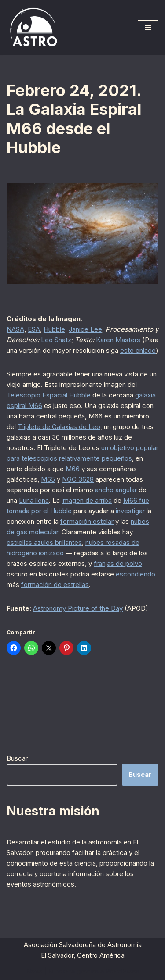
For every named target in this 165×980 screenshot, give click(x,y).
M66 (73, 469)
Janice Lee (85, 329)
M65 (48, 479)
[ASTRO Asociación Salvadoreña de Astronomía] (33, 27)
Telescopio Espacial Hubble (49, 395)
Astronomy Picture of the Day (78, 608)
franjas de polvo (118, 563)
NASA (15, 329)
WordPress (123, 971)
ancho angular (116, 490)
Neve (34, 971)
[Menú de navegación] (148, 28)
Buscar (17, 758)
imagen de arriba (87, 500)
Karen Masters (118, 340)
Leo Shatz (56, 340)
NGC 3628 (78, 479)
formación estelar (87, 521)
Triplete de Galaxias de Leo (59, 427)
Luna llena (34, 500)
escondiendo (136, 574)
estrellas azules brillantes (44, 542)
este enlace (138, 350)
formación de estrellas (55, 585)
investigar (130, 511)
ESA (34, 329)
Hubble (54, 329)
